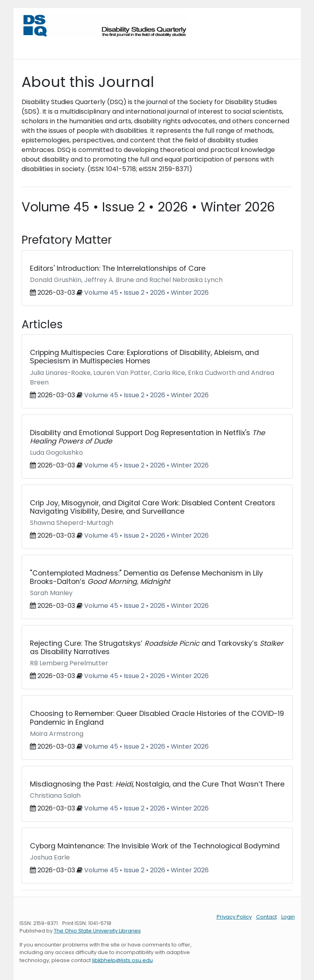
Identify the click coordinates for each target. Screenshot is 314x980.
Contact (267, 917)
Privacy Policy (234, 917)
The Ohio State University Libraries (97, 931)
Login (288, 917)
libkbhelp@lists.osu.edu (122, 960)
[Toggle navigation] (31, 45)
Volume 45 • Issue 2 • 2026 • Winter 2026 (146, 293)
